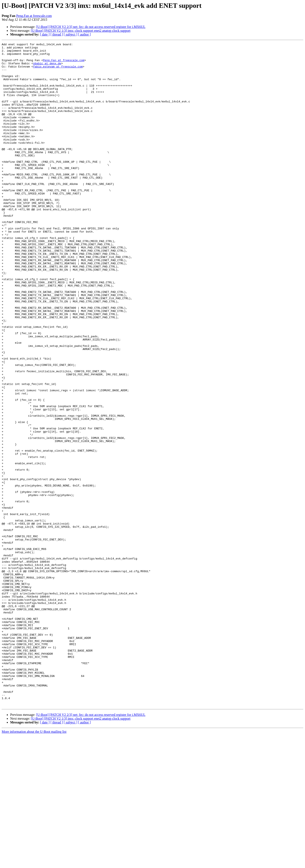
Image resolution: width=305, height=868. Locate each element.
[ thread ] (57, 34)
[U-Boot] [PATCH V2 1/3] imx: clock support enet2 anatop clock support (81, 31)
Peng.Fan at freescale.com (34, 16)
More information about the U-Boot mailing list (34, 864)
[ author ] (85, 34)
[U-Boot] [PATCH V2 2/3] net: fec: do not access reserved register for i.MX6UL (91, 27)
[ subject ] (71, 34)
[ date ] (45, 34)
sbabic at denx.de (47, 68)
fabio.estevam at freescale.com (58, 72)
